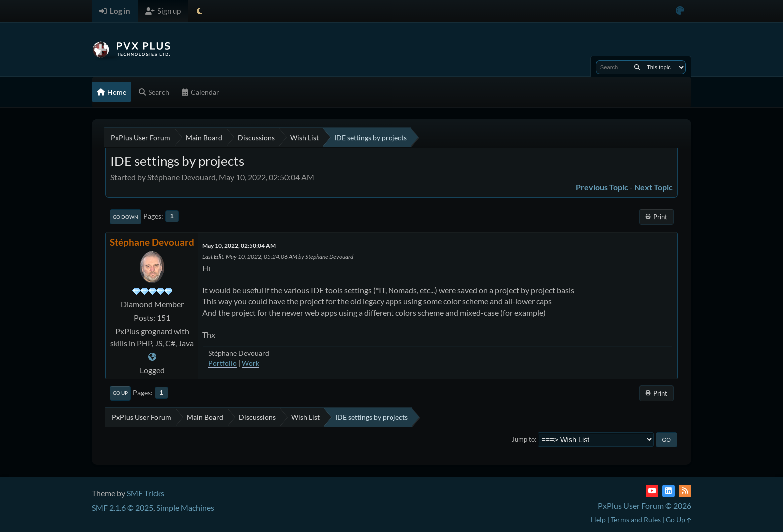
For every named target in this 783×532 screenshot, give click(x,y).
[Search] (637, 67)
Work (250, 363)
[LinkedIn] (668, 491)
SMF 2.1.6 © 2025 (123, 507)
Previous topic (602, 187)
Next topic (653, 187)
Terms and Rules (636, 519)
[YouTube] (652, 491)
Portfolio (222, 363)
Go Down (126, 217)
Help (598, 519)
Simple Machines (185, 507)
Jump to (523, 439)
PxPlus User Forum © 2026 (644, 505)
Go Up (120, 393)
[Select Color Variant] (680, 11)
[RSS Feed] (685, 491)
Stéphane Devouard (152, 242)
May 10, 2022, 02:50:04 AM (239, 245)
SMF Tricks (146, 493)
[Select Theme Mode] (199, 11)
